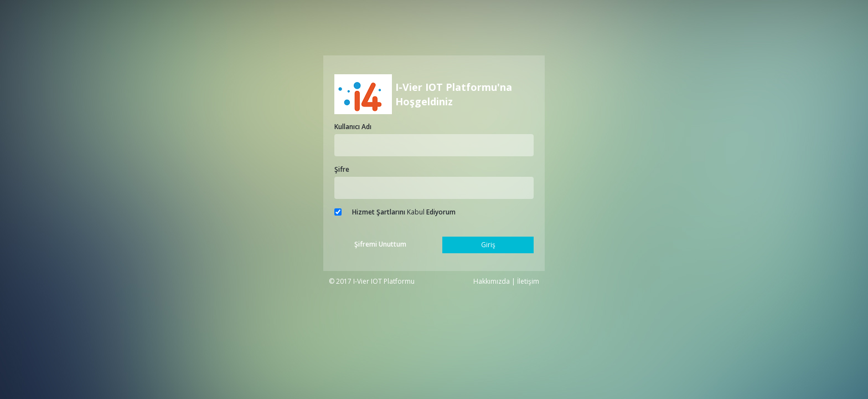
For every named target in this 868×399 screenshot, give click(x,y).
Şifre (342, 169)
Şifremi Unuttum (380, 244)
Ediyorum (441, 212)
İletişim (528, 281)
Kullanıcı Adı (353, 127)
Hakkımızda (492, 281)
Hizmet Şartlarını (379, 212)
